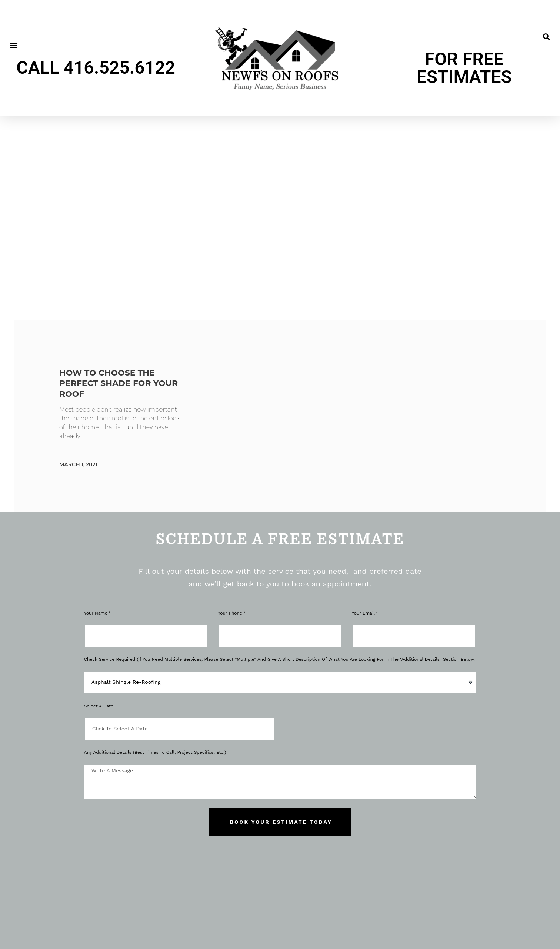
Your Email (363, 613)
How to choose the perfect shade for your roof (123, 383)
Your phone (230, 613)
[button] (14, 45)
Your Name (96, 613)
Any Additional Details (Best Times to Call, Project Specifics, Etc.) (155, 752)
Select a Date (99, 706)
